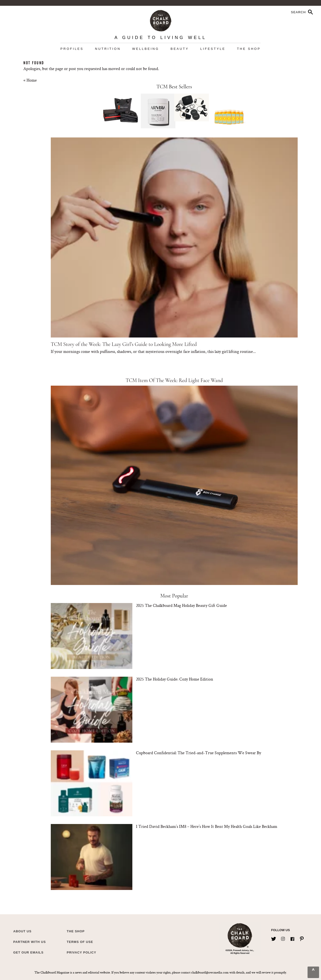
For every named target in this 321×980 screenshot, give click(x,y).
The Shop (249, 49)
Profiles (72, 49)
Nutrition (108, 49)
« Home (30, 80)
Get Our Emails (28, 952)
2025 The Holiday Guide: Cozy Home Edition (175, 679)
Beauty (180, 49)
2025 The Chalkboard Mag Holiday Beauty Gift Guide (181, 605)
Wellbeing (146, 49)
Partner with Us (29, 942)
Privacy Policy (81, 952)
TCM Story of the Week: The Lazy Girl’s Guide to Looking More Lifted (124, 344)
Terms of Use (80, 942)
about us (22, 931)
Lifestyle (213, 49)
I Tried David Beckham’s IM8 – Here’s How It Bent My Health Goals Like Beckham (207, 826)
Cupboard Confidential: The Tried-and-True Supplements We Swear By (199, 753)
